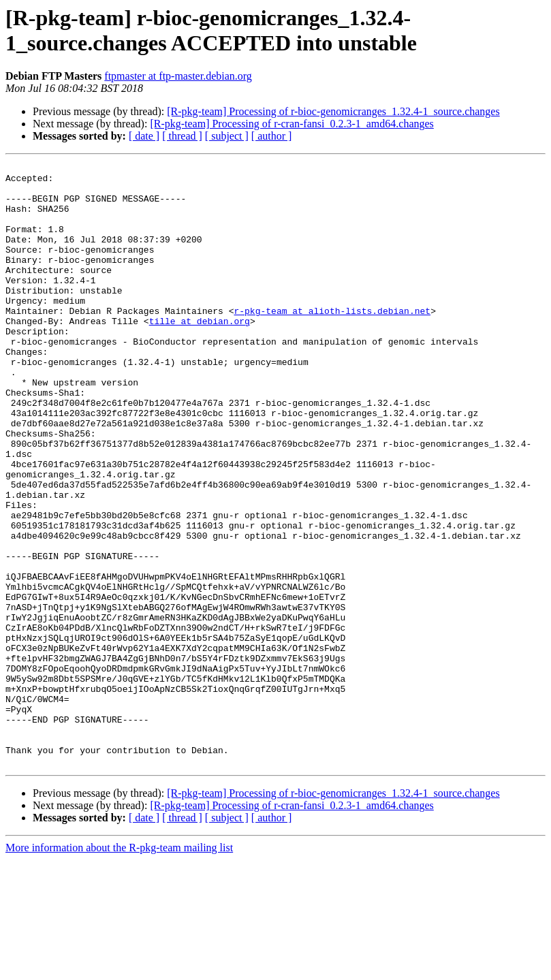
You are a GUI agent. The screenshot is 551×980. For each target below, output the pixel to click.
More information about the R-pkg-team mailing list (119, 968)
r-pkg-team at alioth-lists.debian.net (332, 341)
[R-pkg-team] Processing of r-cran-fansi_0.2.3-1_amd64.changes (292, 124)
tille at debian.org (200, 353)
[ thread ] (182, 136)
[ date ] (144, 136)
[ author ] (272, 136)
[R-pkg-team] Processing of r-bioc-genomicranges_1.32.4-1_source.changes (333, 111)
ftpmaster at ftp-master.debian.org (178, 76)
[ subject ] (227, 136)
